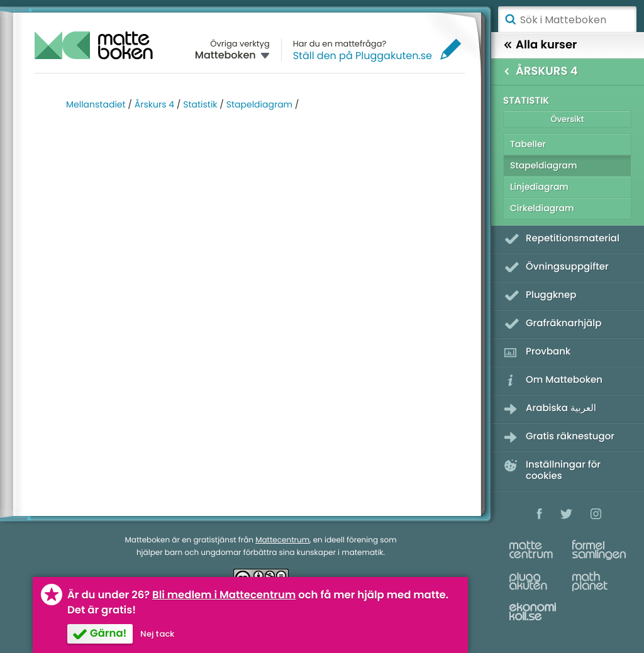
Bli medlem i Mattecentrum (224, 595)
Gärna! (108, 633)
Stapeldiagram (259, 104)
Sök (510, 19)
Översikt (567, 119)
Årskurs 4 (154, 104)
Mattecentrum (282, 540)
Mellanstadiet (96, 104)
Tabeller (528, 144)
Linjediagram (539, 187)
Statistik (200, 104)
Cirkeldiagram (542, 208)
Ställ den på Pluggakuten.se (363, 56)
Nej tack (157, 634)
